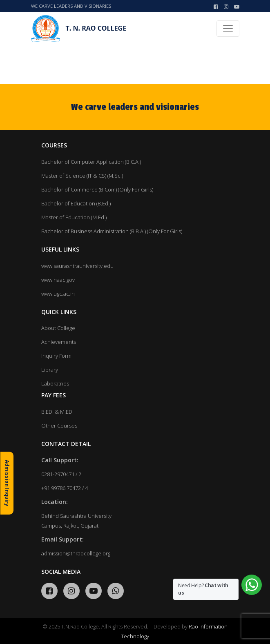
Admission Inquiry (7, 483)
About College (58, 328)
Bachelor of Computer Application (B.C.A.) (91, 162)
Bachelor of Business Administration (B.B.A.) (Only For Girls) (112, 231)
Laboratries (55, 383)
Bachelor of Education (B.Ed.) (76, 203)
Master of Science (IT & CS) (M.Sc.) (82, 176)
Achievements (59, 342)
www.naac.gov (58, 280)
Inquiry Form (56, 356)
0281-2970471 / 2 (61, 474)
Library (50, 370)
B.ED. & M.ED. (57, 412)
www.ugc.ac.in (58, 294)
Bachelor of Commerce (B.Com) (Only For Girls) (97, 189)
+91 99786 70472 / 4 (65, 488)
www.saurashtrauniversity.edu (77, 266)
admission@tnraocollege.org (76, 553)
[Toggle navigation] (228, 29)
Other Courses (59, 426)
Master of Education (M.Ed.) (74, 217)
